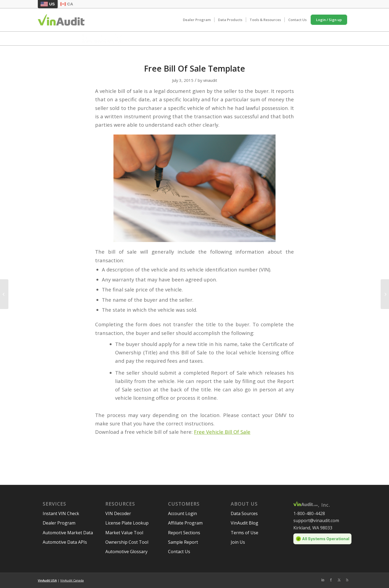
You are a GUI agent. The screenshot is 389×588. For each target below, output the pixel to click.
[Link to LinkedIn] (323, 580)
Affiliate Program (185, 523)
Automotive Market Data (68, 533)
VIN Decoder (118, 513)
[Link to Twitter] (339, 580)
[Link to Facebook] (331, 580)
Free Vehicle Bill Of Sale (222, 432)
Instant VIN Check (61, 513)
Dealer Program (59, 523)
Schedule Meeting (291, 38)
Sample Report (183, 542)
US (48, 4)
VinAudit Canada (72, 580)
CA (67, 4)
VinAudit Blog (244, 523)
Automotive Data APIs (65, 542)
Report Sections (184, 533)
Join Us (238, 542)
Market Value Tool (124, 533)
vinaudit (210, 80)
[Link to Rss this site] (347, 580)
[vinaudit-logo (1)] (61, 20)
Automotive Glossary (126, 552)
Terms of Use (244, 533)
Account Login (182, 513)
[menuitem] (197, 20)
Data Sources (244, 513)
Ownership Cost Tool (127, 542)
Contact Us (179, 552)
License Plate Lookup (127, 523)
